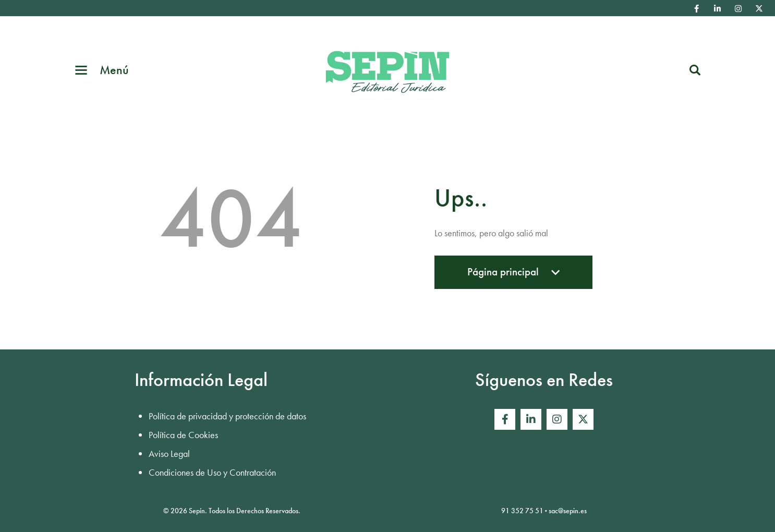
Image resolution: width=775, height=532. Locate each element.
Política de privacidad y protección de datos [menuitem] (227, 416)
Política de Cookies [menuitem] (183, 435)
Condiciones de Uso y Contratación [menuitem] (212, 472)
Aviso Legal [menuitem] (169, 454)
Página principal (513, 277)
